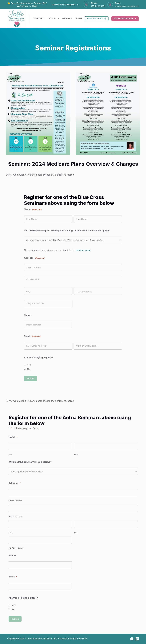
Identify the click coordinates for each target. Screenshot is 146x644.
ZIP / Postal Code (16, 548)
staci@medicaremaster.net (127, 6)
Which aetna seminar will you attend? (30, 462)
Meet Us (54, 19)
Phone (28, 315)
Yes (29, 365)
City (10, 532)
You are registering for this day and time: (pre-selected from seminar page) (67, 231)
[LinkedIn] (137, 639)
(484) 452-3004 (98, 6)
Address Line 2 (15, 516)
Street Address (15, 501)
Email (13, 577)
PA (75, 532)
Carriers (67, 19)
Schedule (39, 19)
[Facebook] (132, 639)
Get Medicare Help (125, 19)
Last (76, 455)
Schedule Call (97, 19)
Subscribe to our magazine (65, 5)
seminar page (83, 250)
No (29, 369)
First (10, 455)
